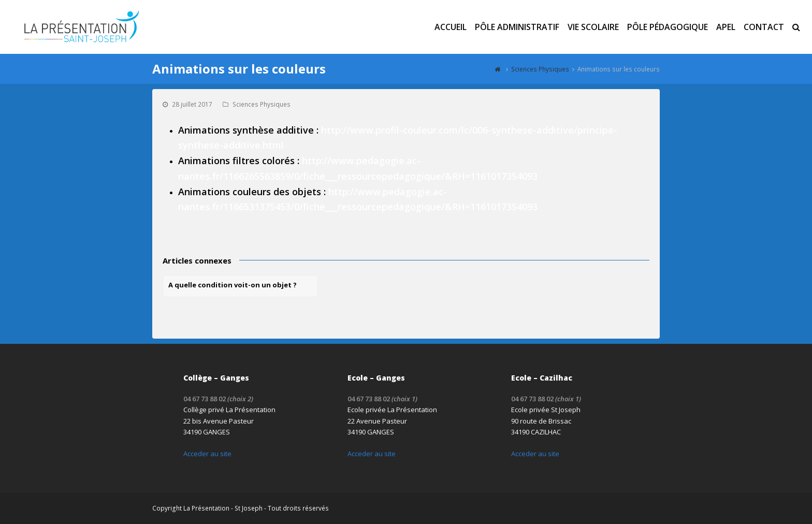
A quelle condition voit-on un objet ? (233, 285)
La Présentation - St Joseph (223, 508)
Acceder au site (207, 454)
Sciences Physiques (262, 104)
